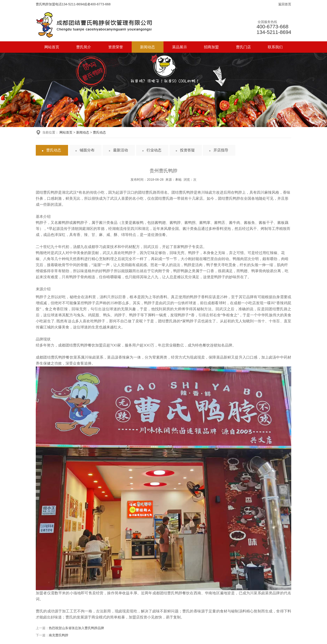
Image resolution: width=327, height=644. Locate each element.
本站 (178, 180)
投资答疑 (187, 150)
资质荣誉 (116, 47)
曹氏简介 (84, 47)
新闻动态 (147, 47)
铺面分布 (87, 150)
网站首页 (52, 47)
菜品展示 (180, 47)
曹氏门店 (243, 47)
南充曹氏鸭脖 (59, 635)
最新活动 (121, 150)
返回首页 (285, 4)
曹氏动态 (99, 132)
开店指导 (221, 150)
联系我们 (275, 47)
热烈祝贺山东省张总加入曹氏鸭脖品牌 (76, 628)
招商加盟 (211, 47)
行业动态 (154, 150)
